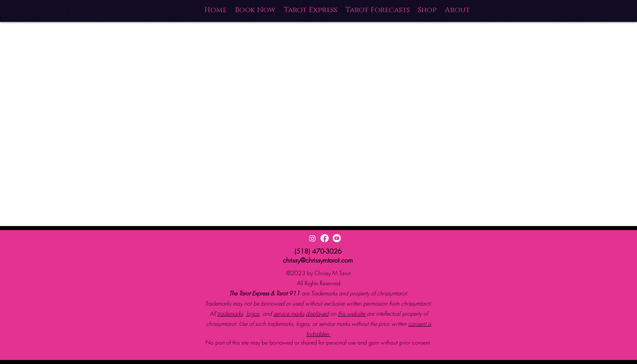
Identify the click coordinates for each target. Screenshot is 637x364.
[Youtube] (337, 238)
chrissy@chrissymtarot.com (318, 260)
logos (253, 313)
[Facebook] (325, 238)
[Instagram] (312, 238)
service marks (289, 313)
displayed (317, 313)
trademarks (230, 313)
